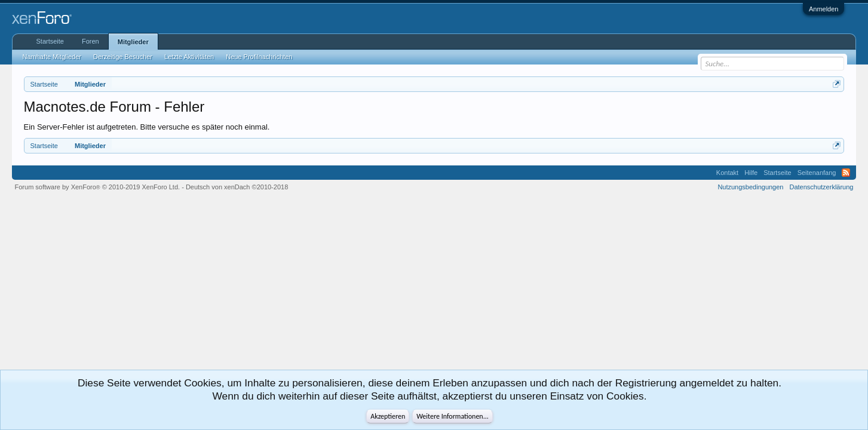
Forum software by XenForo (98, 187)
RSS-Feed (846, 173)
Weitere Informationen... (453, 416)
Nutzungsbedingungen (750, 187)
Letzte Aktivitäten (189, 57)
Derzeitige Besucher (123, 57)
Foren (91, 41)
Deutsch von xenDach (237, 187)
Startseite (50, 41)
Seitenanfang (817, 173)
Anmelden (824, 9)
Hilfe (751, 173)
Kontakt (727, 173)
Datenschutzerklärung (821, 187)
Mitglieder (133, 42)
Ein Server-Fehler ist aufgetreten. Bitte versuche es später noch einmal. (147, 127)
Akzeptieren (388, 416)
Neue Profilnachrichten (259, 57)
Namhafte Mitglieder (52, 57)
